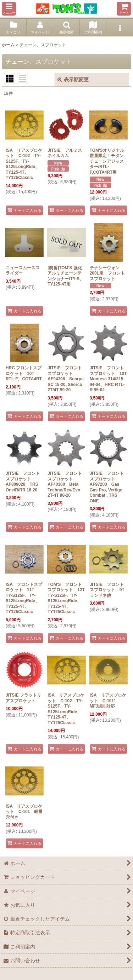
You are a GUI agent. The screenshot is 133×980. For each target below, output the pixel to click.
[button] (9, 9)
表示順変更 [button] (73, 80)
